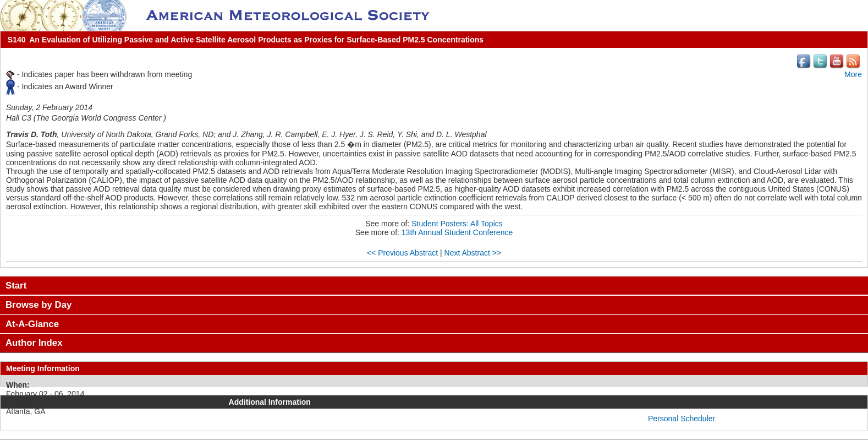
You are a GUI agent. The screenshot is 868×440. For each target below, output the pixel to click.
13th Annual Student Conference (457, 232)
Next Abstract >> (473, 253)
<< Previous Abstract (402, 253)
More (853, 74)
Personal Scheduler (682, 419)
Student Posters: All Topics (457, 224)
